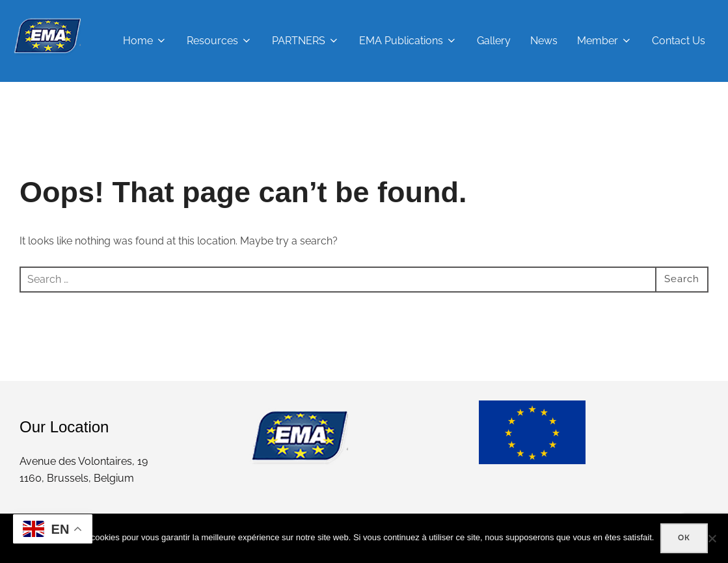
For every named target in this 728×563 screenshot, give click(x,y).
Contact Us (679, 41)
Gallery (494, 41)
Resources (220, 41)
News (544, 41)
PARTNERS (306, 41)
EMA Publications (408, 41)
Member (605, 41)
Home (145, 41)
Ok (684, 538)
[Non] (712, 538)
